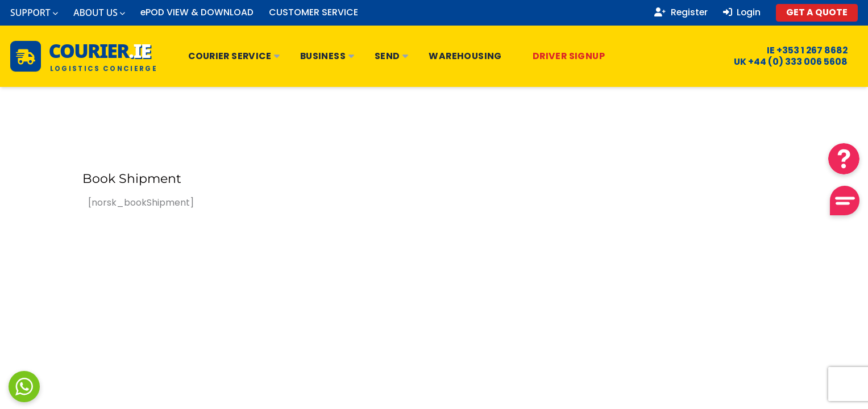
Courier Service (234, 56)
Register (681, 12)
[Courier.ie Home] (84, 56)
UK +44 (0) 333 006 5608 (784, 62)
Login (742, 12)
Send (391, 56)
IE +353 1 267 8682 (800, 51)
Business (327, 56)
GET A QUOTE (817, 12)
